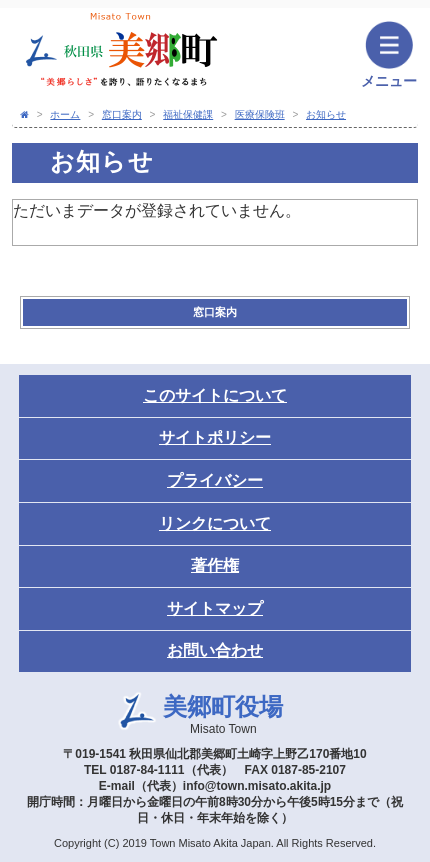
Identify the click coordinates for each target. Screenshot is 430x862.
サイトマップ (215, 608)
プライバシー (215, 480)
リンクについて (215, 523)
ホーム (65, 114)
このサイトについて (215, 395)
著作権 (215, 565)
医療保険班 (260, 114)
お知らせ (326, 114)
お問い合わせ (215, 650)
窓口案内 (122, 114)
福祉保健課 (188, 114)
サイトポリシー (215, 437)
